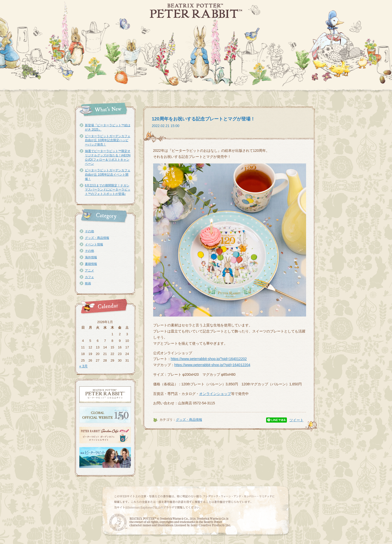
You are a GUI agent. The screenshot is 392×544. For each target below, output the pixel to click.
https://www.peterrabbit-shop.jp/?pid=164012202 (209, 359)
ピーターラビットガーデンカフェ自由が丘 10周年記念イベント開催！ (108, 175)
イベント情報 (94, 244)
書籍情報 (91, 264)
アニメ (89, 270)
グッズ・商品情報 (97, 238)
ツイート (296, 420)
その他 (89, 231)
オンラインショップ (215, 394)
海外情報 (91, 257)
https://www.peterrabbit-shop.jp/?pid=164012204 (212, 365)
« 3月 (84, 366)
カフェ (89, 277)
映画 (88, 283)
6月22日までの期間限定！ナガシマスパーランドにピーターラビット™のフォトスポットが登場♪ (108, 190)
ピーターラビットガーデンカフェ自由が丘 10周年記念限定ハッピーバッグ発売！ (108, 140)
